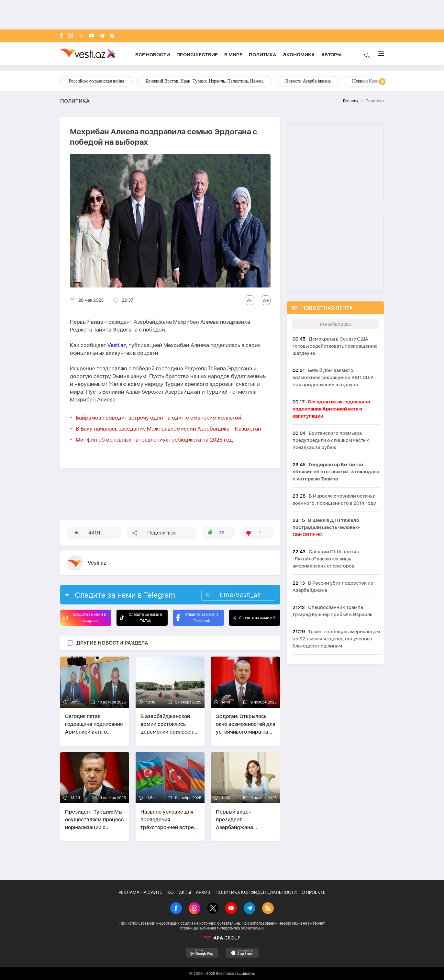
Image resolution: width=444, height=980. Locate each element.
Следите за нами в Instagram (85, 618)
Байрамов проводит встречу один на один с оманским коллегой (159, 418)
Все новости (153, 55)
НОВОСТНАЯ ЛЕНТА (327, 308)
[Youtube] (92, 36)
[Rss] (112, 36)
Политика (263, 55)
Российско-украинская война (96, 81)
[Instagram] (71, 36)
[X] (213, 909)
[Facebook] (61, 36)
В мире (233, 55)
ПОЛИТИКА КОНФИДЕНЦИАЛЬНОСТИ (256, 892)
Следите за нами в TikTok (141, 618)
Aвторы (331, 55)
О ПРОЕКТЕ (314, 892)
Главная (351, 101)
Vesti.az (117, 345)
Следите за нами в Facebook (197, 618)
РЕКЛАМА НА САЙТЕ (140, 892)
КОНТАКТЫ (179, 892)
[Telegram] (102, 36)
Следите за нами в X (254, 618)
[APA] (222, 938)
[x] (81, 36)
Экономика (299, 55)
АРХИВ (203, 892)
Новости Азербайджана (308, 81)
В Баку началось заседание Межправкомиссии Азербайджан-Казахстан (168, 429)
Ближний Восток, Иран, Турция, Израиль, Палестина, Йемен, (205, 81)
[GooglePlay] (202, 953)
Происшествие (197, 55)
